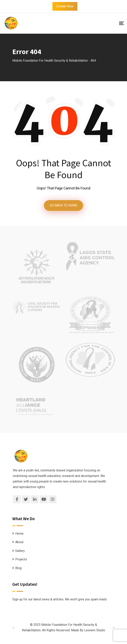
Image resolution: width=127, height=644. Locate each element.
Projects (21, 559)
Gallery (20, 551)
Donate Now (65, 6)
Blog (18, 568)
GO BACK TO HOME (63, 205)
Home (19, 534)
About (19, 542)
